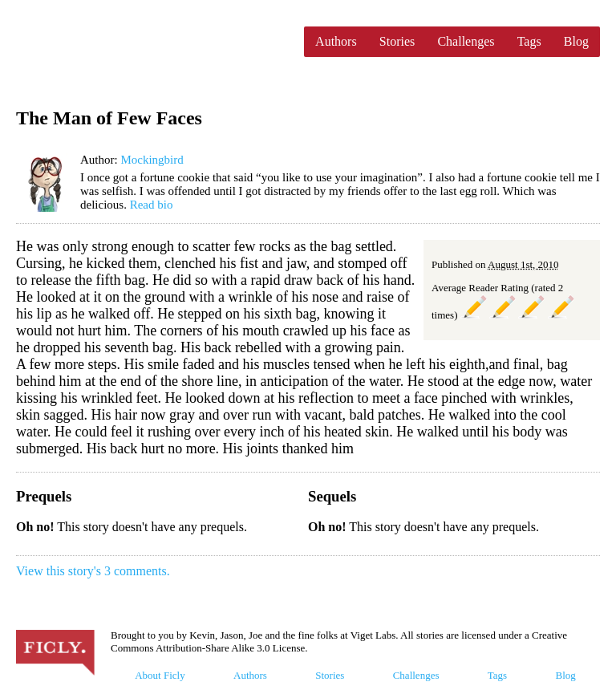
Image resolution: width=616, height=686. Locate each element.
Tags (529, 41)
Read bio (152, 205)
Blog (576, 41)
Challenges (466, 41)
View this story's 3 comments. (93, 571)
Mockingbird (152, 160)
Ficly (152, 42)
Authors (336, 41)
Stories (397, 41)
